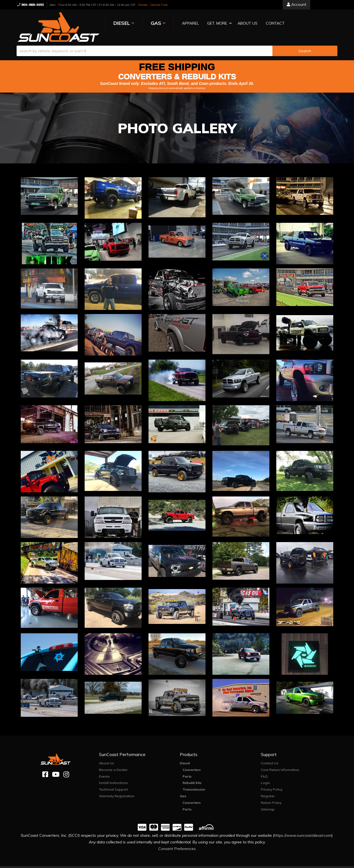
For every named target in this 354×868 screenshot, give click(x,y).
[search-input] (145, 45)
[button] (197, 24)
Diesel (185, 757)
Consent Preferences (177, 842)
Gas (183, 790)
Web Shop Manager (232, 864)
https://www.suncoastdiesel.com (303, 829)
